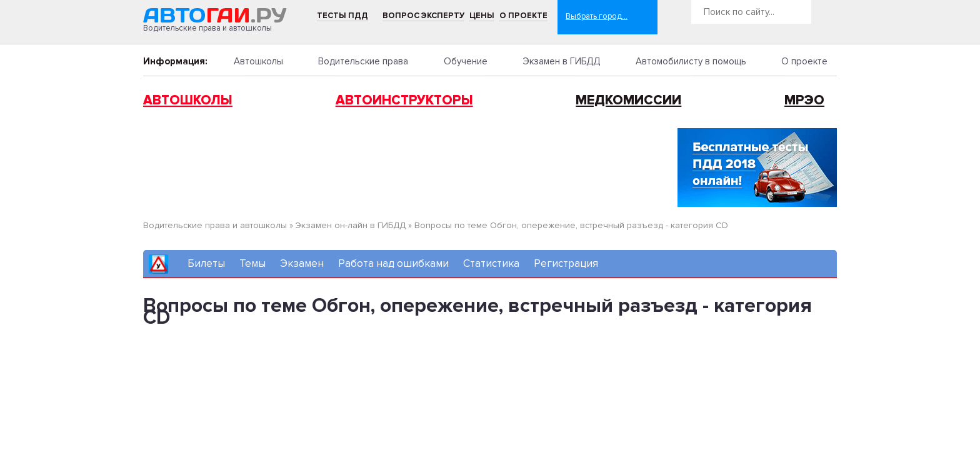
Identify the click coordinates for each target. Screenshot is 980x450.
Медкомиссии (628, 100)
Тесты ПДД (342, 16)
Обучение (466, 61)
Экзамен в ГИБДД (561, 61)
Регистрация (566, 263)
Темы (252, 263)
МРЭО (804, 100)
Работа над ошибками (393, 263)
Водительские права (363, 61)
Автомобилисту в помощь (691, 61)
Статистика (491, 263)
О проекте (523, 16)
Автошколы (258, 61)
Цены (482, 16)
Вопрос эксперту (423, 16)
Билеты (206, 263)
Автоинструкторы (404, 100)
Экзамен (302, 263)
